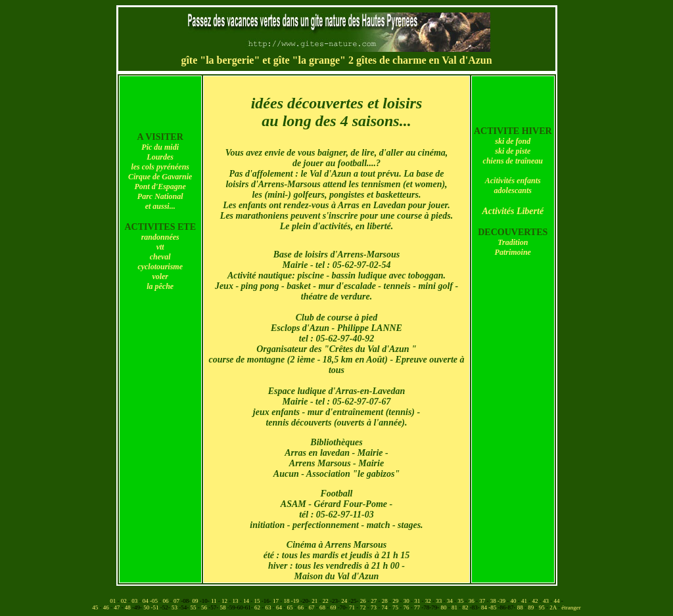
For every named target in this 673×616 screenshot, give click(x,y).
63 (269, 607)
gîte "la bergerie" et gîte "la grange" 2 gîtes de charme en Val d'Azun (336, 60)
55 (194, 607)
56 (205, 607)
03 (135, 601)
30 (407, 601)
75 (396, 607)
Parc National (160, 196)
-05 (154, 601)
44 (558, 601)
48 (128, 607)
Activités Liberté (513, 211)
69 (334, 607)
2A (554, 607)
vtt (160, 247)
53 (175, 607)
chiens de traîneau (513, 161)
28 (385, 601)
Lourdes (160, 157)
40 (514, 601)
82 (466, 607)
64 (280, 607)
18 (288, 601)
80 (445, 607)
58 (224, 607)
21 (315, 601)
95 (543, 607)
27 (374, 601)
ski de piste (513, 151)
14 (247, 601)
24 (345, 601)
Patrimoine (513, 252)
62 (258, 607)
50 (147, 607)
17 (276, 601)
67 (313, 607)
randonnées (160, 237)
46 (107, 607)
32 (429, 601)
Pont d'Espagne (160, 187)
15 (258, 601)
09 (196, 601)
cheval (160, 257)
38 (494, 601)
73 (374, 607)
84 (485, 607)
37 (483, 601)
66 (301, 607)
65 (291, 607)
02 (125, 601)
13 (236, 601)
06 (166, 601)
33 (439, 601)
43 (546, 601)
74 (385, 607)
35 (461, 601)
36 (472, 601)
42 (536, 601)
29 (396, 601)
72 (364, 607)
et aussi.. (159, 206)
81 (455, 607)
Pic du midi (160, 147)
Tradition (513, 242)
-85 (493, 607)
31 (418, 601)
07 (177, 601)
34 (451, 601)
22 (326, 601)
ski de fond (513, 141)
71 (353, 607)
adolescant (512, 190)
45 (96, 607)
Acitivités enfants (513, 181)
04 (146, 601)
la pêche (160, 286)
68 (323, 607)
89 (531, 607)
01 (113, 601)
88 (521, 607)
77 (418, 607)
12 (225, 601)
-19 (296, 601)
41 (525, 601)
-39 (502, 601)
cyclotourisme (160, 267)
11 (215, 601)
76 (407, 607)
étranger (571, 607)
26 (364, 601)
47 (117, 607)
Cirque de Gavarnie (160, 177)
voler (160, 276)
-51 (156, 607)
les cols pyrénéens (160, 167)
